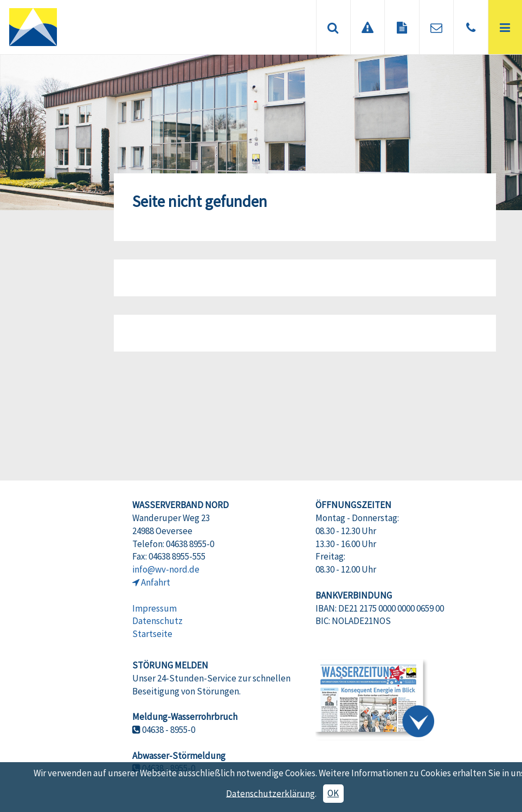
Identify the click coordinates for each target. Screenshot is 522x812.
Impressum (154, 608)
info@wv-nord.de (166, 569)
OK (333, 793)
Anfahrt (156, 582)
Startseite (152, 634)
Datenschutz (157, 621)
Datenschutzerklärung (270, 793)
